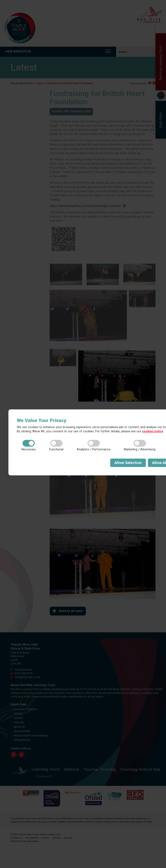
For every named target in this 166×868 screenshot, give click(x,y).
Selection (128, 463)
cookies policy (153, 431)
